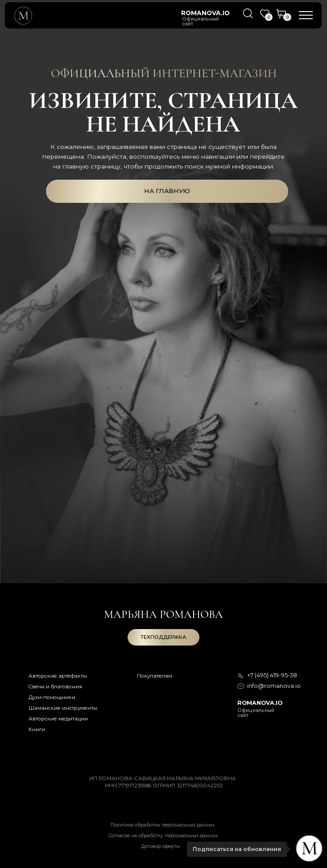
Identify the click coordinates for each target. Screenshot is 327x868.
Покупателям (155, 676)
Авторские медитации (58, 719)
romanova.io (205, 13)
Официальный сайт (201, 22)
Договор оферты (160, 846)
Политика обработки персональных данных (163, 825)
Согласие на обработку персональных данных (163, 836)
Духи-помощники (52, 697)
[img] (23, 16)
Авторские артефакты (58, 676)
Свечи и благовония (55, 687)
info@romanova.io (274, 686)
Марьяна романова (163, 614)
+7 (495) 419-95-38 (272, 675)
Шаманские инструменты (63, 708)
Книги (37, 729)
